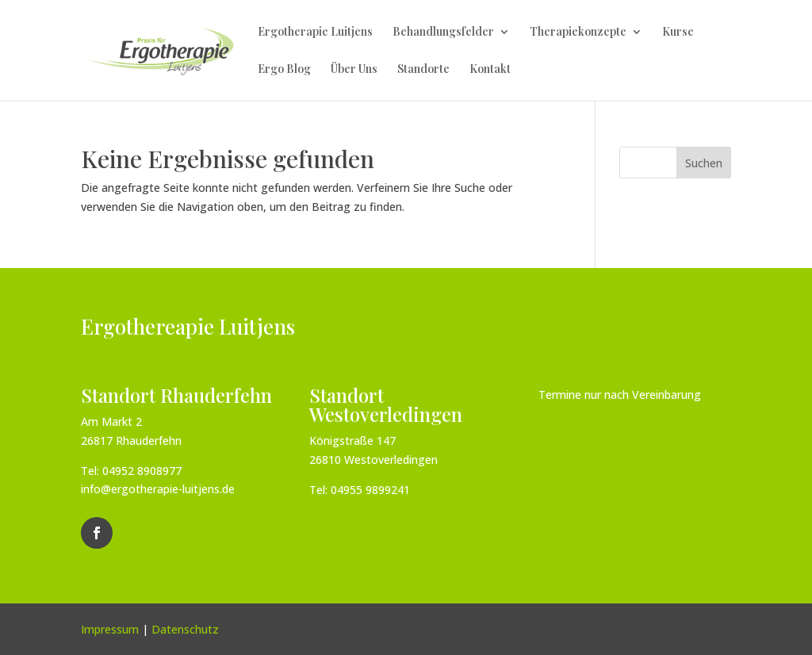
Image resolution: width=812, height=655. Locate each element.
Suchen (704, 163)
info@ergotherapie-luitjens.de (158, 489)
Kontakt (490, 70)
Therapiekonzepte (578, 33)
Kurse (678, 33)
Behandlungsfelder (443, 33)
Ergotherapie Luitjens (315, 33)
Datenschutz (185, 629)
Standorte (423, 70)
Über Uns (354, 70)
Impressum (110, 629)
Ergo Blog (284, 70)
